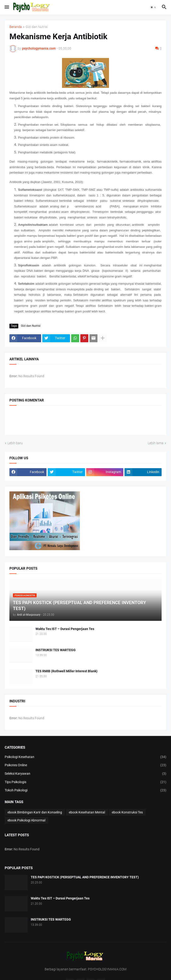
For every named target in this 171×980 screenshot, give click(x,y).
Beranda (16, 27)
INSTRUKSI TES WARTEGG (56, 650)
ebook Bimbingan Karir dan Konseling (35, 812)
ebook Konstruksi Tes (127, 812)
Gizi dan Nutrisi (37, 27)
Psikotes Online (85, 765)
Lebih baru (15, 443)
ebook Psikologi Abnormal (26, 820)
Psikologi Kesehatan (85, 757)
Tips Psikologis (85, 782)
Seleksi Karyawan (85, 774)
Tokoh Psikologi (85, 790)
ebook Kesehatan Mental (87, 812)
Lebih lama (156, 443)
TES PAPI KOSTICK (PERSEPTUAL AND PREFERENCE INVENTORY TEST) (85, 877)
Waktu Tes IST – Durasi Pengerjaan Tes (65, 629)
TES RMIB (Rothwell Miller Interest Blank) (66, 671)
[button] (6, 7)
